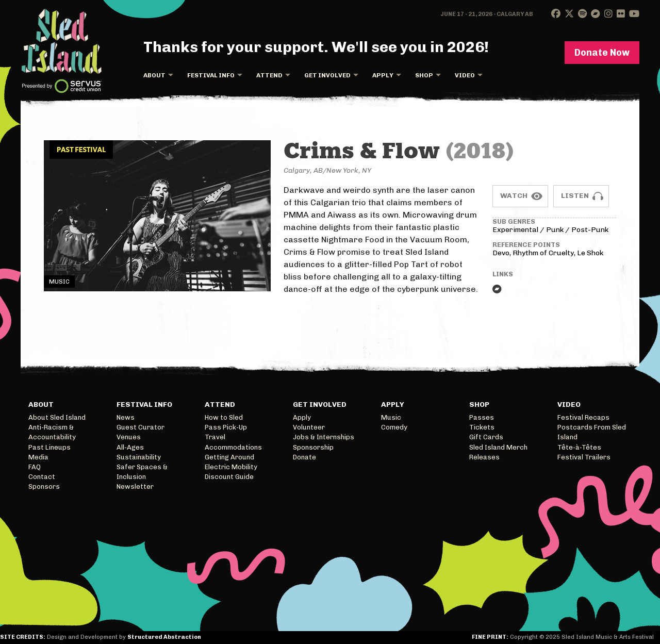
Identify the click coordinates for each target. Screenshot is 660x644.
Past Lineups (49, 447)
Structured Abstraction (164, 637)
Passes (482, 417)
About (154, 75)
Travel (215, 437)
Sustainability (139, 457)
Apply (383, 75)
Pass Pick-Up (226, 427)
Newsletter (135, 486)
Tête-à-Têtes (579, 447)
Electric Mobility (231, 467)
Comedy (394, 427)
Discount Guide (229, 477)
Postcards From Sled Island (592, 432)
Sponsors (44, 486)
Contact (42, 477)
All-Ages (130, 447)
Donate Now (602, 53)
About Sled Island (57, 417)
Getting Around (229, 457)
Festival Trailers (584, 457)
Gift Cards (486, 437)
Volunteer (309, 427)
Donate (304, 457)
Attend (269, 75)
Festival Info (211, 75)
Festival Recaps (583, 417)
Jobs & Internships (324, 437)
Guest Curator (141, 427)
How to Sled (224, 417)
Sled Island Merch (498, 447)
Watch (514, 196)
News (126, 417)
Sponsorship (313, 447)
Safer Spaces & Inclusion (142, 472)
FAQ (35, 467)
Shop (424, 75)
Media (38, 457)
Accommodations (233, 447)
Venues (129, 437)
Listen (575, 196)
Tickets (482, 427)
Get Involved (327, 75)
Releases (484, 457)
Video (465, 75)
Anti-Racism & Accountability (52, 432)
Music (391, 417)
